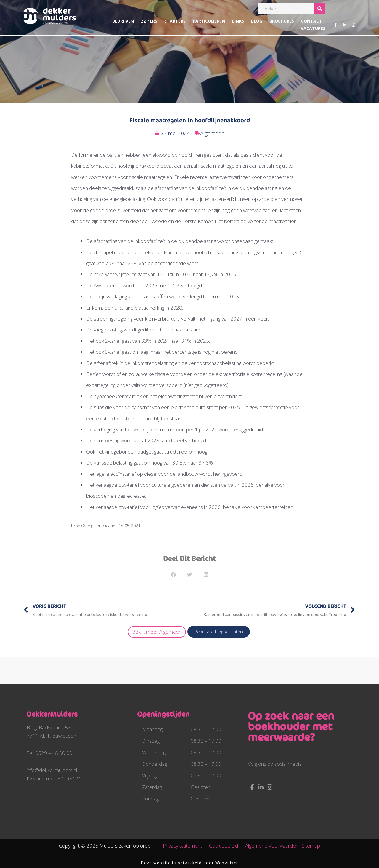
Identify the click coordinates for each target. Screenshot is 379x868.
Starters (175, 21)
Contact (311, 21)
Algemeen (212, 133)
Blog (257, 21)
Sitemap (311, 846)
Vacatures (313, 28)
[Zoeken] (320, 9)
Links (238, 21)
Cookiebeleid (227, 846)
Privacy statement (185, 846)
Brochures (282, 21)
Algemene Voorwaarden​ (272, 846)
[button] (173, 575)
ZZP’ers (149, 21)
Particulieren (209, 21)
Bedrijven (123, 21)
